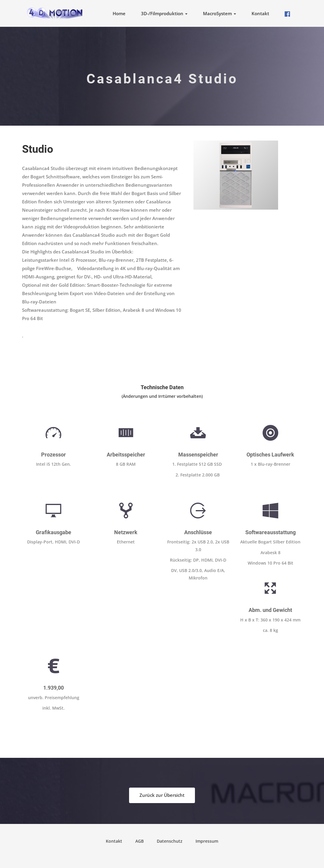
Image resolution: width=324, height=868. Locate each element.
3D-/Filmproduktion (164, 13)
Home (119, 13)
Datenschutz (170, 841)
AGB (139, 841)
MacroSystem (220, 13)
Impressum (207, 841)
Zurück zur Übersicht (162, 795)
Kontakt (260, 13)
